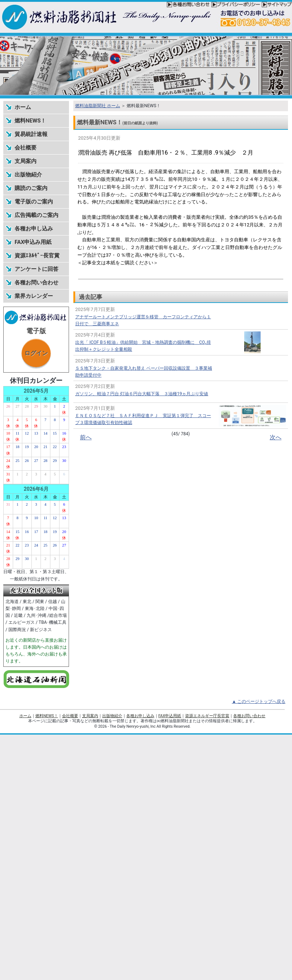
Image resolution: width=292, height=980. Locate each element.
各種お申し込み (34, 229)
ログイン (36, 353)
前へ (86, 437)
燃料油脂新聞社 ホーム (98, 106)
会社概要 (26, 148)
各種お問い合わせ (36, 283)
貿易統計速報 (31, 134)
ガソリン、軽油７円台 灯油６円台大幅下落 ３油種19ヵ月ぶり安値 (142, 394)
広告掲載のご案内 (36, 215)
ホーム (23, 107)
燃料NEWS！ (30, 121)
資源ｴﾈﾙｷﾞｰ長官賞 (37, 256)
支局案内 (26, 161)
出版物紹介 (28, 175)
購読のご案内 (31, 188)
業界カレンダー (34, 296)
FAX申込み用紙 (33, 242)
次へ (276, 437)
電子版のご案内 (34, 202)
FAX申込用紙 (170, 716)
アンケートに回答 (36, 269)
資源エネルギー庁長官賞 (207, 716)
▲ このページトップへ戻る (259, 701)
